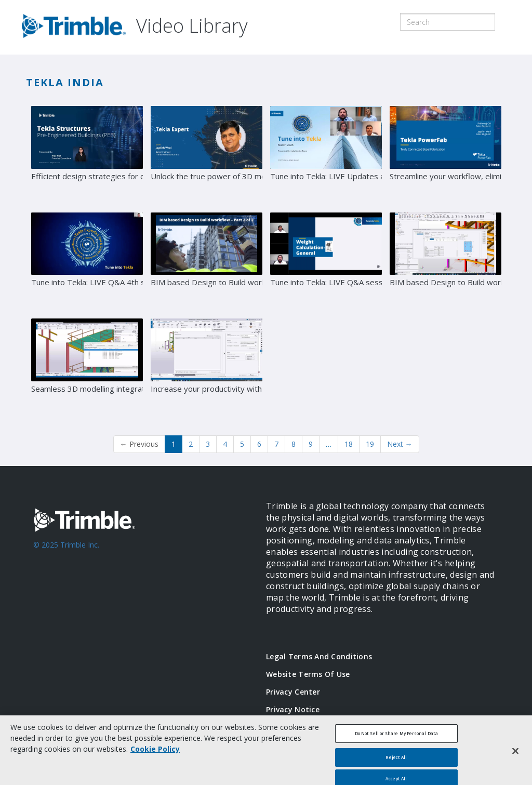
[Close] (515, 756)
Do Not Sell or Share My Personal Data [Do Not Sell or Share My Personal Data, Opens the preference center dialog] (396, 740)
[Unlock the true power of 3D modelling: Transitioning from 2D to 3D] (207, 155)
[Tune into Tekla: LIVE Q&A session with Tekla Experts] (326, 262)
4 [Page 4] (225, 444)
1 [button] (174, 444)
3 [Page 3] (208, 444)
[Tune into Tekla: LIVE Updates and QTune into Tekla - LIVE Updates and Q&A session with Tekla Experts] (326, 155)
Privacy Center (293, 692)
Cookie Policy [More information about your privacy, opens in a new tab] (155, 755)
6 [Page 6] (259, 444)
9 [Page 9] (311, 444)
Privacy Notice (293, 709)
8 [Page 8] (294, 444)
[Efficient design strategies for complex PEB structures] (87, 155)
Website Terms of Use (308, 674)
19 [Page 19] (370, 444)
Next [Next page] (400, 444)
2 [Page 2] (191, 444)
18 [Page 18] (349, 444)
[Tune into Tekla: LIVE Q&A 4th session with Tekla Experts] (87, 262)
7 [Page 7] (276, 444)
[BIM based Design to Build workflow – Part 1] (445, 262)
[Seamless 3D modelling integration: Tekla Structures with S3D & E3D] (87, 368)
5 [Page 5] (242, 444)
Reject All (396, 763)
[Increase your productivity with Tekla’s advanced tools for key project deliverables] (207, 368)
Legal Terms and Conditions (319, 656)
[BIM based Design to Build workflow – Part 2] (207, 262)
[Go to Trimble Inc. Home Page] (134, 560)
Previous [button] (139, 444)
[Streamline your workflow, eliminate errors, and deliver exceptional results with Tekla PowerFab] (445, 155)
